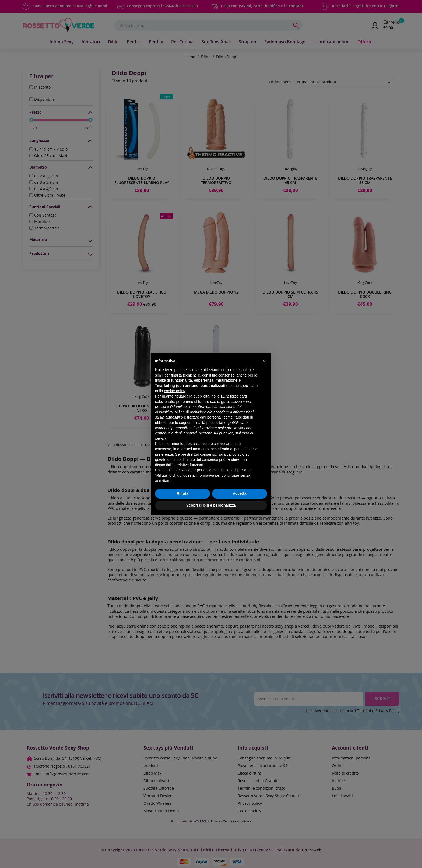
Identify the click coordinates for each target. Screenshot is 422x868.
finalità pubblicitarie (210, 423)
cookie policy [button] (175, 391)
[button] (264, 361)
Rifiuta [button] (182, 493)
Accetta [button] (240, 493)
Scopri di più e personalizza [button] (211, 505)
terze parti (238, 396)
